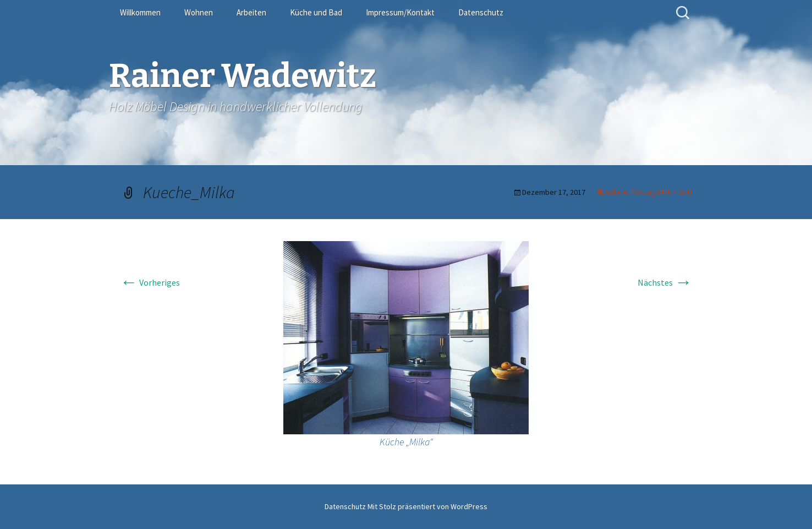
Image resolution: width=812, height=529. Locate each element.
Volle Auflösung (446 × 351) (649, 192)
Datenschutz (481, 12)
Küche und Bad (316, 12)
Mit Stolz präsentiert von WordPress (427, 506)
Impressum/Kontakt (400, 12)
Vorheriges (150, 282)
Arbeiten (251, 12)
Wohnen (199, 12)
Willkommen (140, 12)
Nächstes (665, 282)
